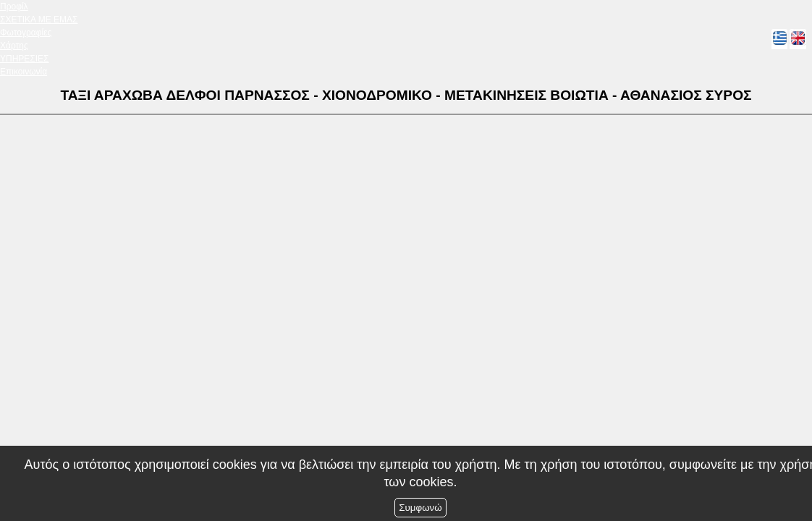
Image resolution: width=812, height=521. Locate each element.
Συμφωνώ (420, 508)
